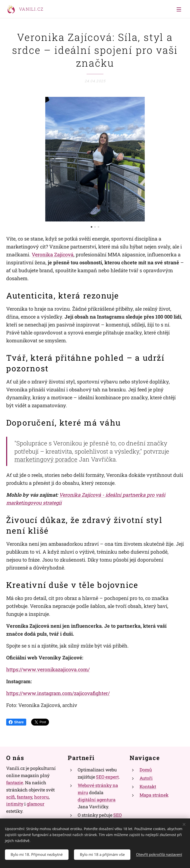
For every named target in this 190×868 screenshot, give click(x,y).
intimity (15, 804)
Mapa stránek (154, 795)
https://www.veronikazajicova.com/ (48, 669)
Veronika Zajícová (53, 254)
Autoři (146, 778)
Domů (146, 770)
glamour (36, 804)
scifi (11, 797)
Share (16, 722)
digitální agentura (97, 800)
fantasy (24, 797)
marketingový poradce (46, 460)
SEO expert (107, 777)
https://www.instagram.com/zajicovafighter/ (58, 693)
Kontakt (148, 787)
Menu (179, 9)
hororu (41, 797)
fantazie (15, 783)
